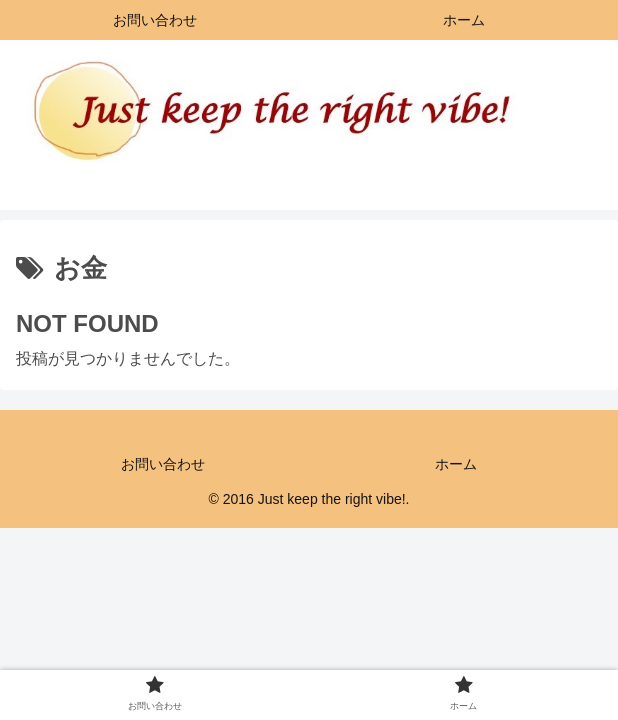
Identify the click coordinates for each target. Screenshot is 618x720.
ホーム (456, 464)
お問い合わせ (163, 464)
